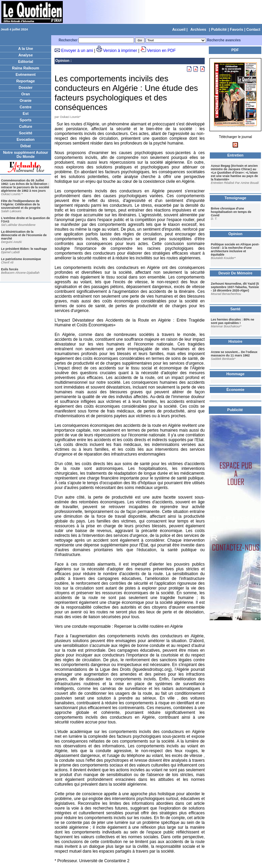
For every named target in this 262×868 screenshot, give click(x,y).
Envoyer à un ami (77, 51)
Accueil (179, 29)
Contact (253, 29)
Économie (236, 390)
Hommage (235, 374)
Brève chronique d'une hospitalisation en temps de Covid (231, 212)
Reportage (26, 81)
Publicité (219, 29)
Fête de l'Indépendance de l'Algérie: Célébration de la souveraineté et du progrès (21, 204)
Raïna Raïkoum (25, 68)
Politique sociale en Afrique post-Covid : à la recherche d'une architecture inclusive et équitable (235, 249)
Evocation (26, 139)
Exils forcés (10, 269)
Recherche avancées (224, 40)
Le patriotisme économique (21, 259)
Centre (26, 107)
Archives (198, 29)
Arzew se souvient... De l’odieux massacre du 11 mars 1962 (234, 354)
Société (25, 133)
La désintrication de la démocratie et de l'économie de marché (24, 235)
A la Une (26, 49)
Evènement (26, 74)
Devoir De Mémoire (235, 273)
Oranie (26, 100)
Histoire (236, 341)
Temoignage (235, 198)
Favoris (237, 29)
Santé (235, 309)
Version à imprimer (120, 51)
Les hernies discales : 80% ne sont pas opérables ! (232, 321)
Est (25, 113)
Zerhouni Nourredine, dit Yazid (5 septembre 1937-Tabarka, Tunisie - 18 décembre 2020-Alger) (235, 287)
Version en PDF (161, 51)
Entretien (235, 155)
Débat (26, 146)
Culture (26, 126)
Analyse (26, 55)
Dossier (26, 87)
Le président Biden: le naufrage (24, 249)
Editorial (26, 62)
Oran (26, 94)
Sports (26, 120)
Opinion (62, 60)
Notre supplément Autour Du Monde (26, 154)
